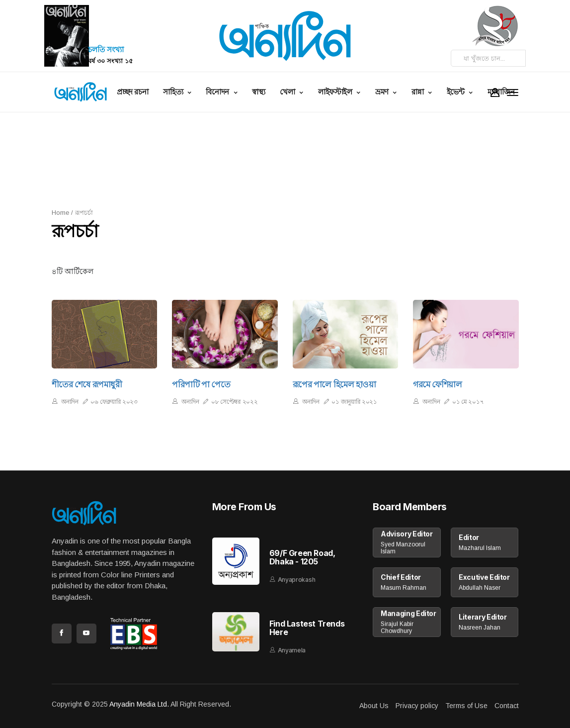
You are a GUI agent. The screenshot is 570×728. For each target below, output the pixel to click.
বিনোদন (218, 92)
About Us (374, 706)
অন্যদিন (70, 402)
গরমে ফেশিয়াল (438, 384)
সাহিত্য (174, 92)
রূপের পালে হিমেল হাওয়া (334, 384)
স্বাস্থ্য (258, 92)
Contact (507, 706)
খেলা (288, 92)
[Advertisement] (293, 159)
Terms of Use (466, 706)
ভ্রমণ (383, 92)
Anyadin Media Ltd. (139, 704)
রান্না (418, 92)
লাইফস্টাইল (336, 92)
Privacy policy (417, 706)
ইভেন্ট (457, 92)
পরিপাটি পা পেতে (201, 384)
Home (60, 213)
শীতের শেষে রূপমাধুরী (87, 384)
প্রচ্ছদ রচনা (132, 92)
